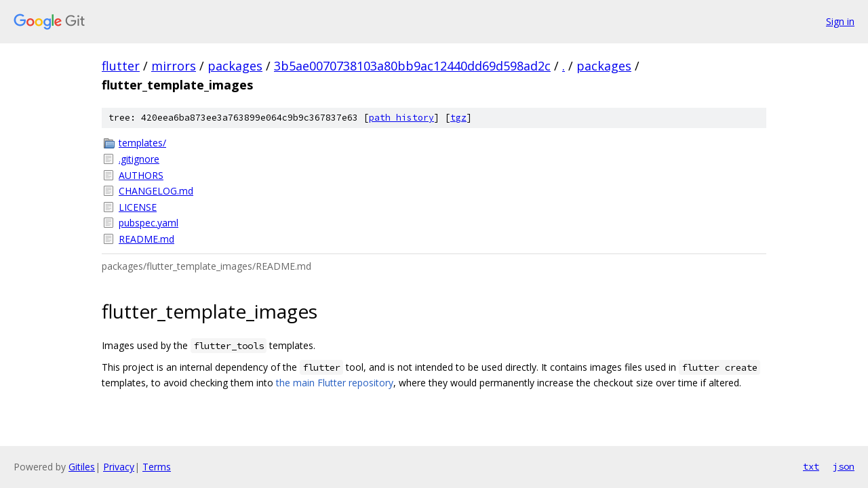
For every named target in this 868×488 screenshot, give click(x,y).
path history (401, 118)
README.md (146, 239)
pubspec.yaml (149, 223)
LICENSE (138, 207)
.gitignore (139, 159)
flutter (121, 66)
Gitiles (82, 467)
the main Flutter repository (335, 383)
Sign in (840, 21)
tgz (458, 118)
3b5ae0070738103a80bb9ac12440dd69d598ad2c (412, 66)
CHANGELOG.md (156, 191)
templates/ (142, 143)
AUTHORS (141, 175)
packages (235, 66)
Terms (157, 467)
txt (811, 466)
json (844, 466)
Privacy (119, 467)
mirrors (174, 66)
